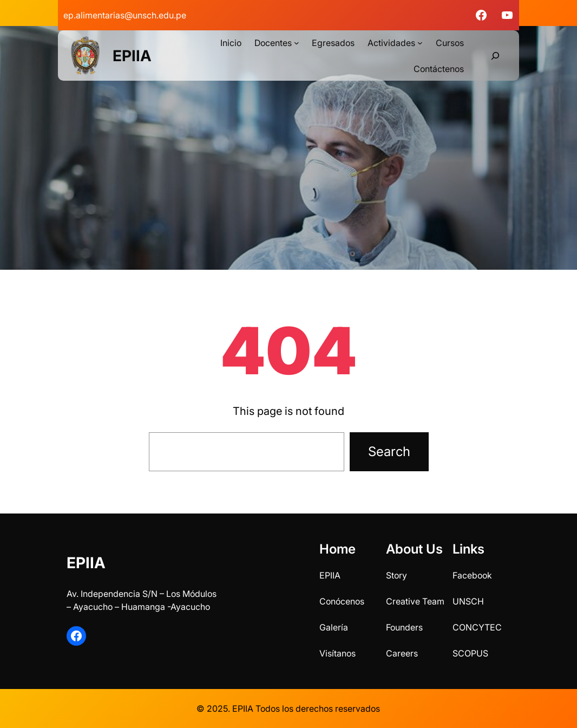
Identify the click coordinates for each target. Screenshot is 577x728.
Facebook (472, 575)
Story (396, 575)
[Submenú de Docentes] (297, 43)
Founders (404, 627)
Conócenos (342, 601)
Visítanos (337, 653)
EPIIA (132, 56)
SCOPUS (470, 653)
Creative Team (415, 601)
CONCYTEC (477, 627)
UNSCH (468, 601)
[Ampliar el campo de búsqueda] (495, 56)
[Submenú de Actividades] (420, 43)
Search (389, 451)
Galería (334, 627)
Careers (402, 653)
